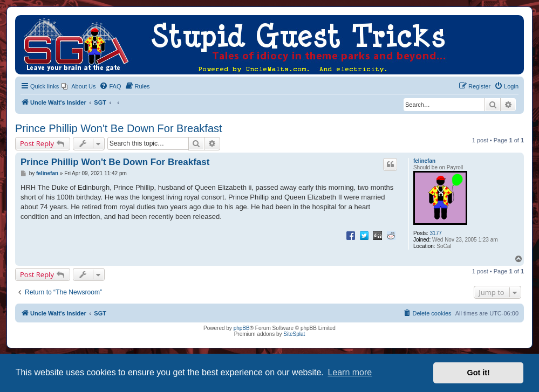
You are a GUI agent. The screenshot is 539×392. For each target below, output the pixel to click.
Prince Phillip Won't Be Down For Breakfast (119, 128)
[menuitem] (79, 86)
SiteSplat (294, 334)
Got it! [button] (479, 373)
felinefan (424, 161)
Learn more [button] (350, 372)
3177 (436, 233)
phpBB (242, 328)
